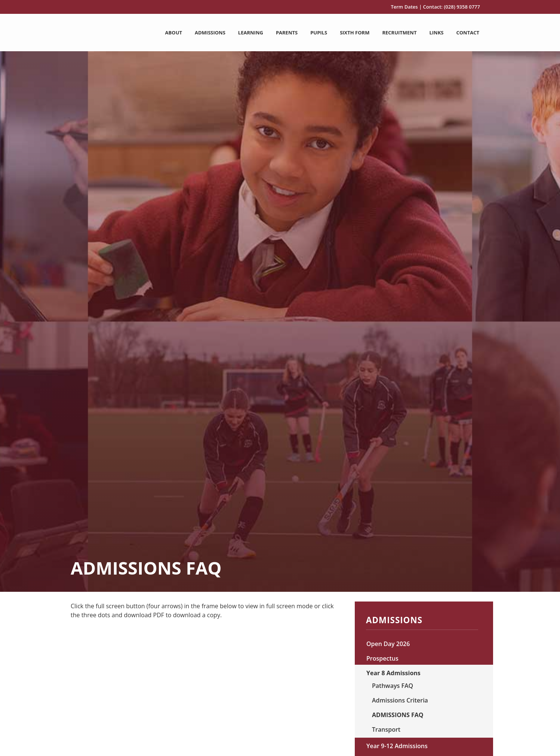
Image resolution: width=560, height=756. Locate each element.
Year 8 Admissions (393, 673)
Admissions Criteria (400, 700)
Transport (386, 729)
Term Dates (404, 7)
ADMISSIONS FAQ (398, 715)
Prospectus (382, 658)
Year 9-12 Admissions (397, 746)
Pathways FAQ (393, 686)
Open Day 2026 (388, 644)
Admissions (394, 621)
